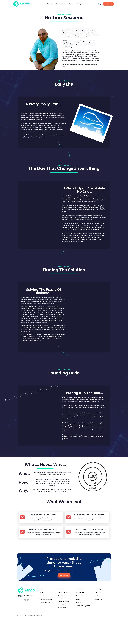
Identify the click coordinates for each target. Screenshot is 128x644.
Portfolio (50, 4)
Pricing (79, 4)
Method (71, 4)
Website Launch (61, 4)
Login (100, 4)
